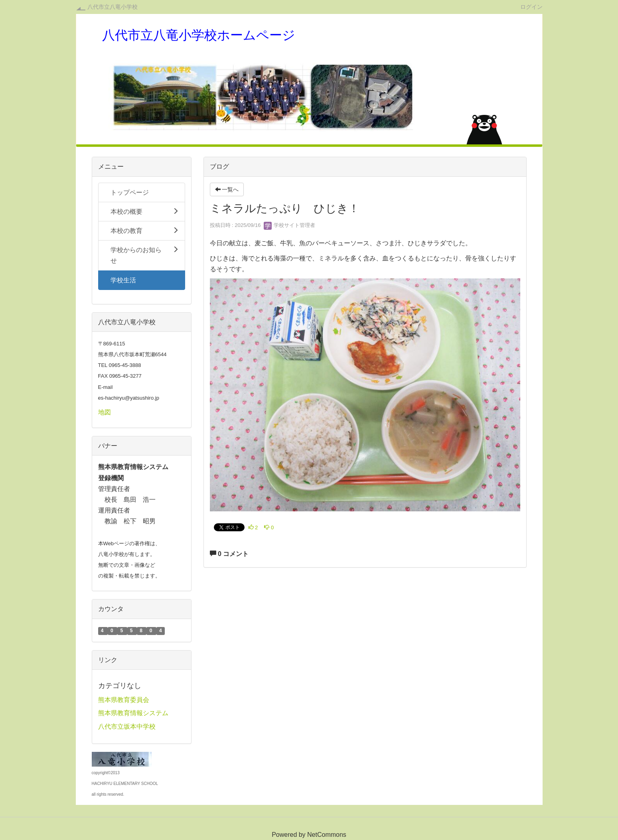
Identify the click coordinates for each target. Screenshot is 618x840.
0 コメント (229, 554)
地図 (105, 412)
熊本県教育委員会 (124, 700)
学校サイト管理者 (290, 225)
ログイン (531, 7)
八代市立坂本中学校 (127, 727)
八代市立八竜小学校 (113, 7)
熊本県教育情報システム (133, 713)
